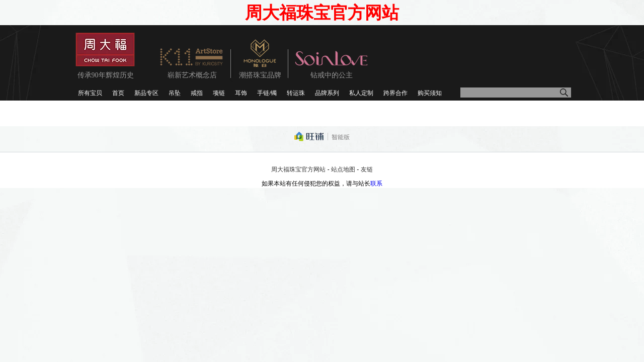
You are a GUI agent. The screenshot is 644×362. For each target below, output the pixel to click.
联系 (376, 184)
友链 (367, 169)
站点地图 (343, 169)
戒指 (197, 93)
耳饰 (241, 93)
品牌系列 (327, 93)
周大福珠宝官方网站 (298, 169)
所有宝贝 (90, 93)
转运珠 (296, 93)
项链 (219, 93)
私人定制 (361, 93)
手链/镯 (267, 93)
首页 (118, 93)
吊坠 (175, 93)
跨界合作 (395, 93)
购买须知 (430, 93)
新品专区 (146, 93)
